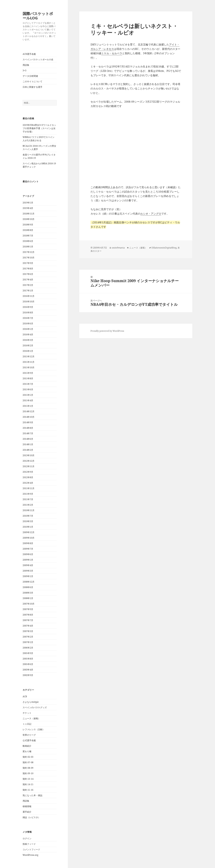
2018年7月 (28, 236)
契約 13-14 (28, 779)
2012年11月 (29, 466)
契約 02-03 (28, 757)
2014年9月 (28, 422)
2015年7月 (28, 384)
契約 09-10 (28, 773)
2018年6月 (28, 241)
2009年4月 (28, 565)
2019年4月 (28, 208)
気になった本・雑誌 (32, 795)
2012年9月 (28, 472)
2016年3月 (28, 340)
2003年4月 (28, 670)
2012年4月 (28, 483)
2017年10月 (29, 258)
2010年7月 (28, 516)
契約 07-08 (28, 762)
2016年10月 (29, 302)
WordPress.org (31, 855)
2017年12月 (29, 252)
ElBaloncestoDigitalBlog (164, 248)
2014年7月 (28, 433)
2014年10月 (29, 417)
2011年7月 (28, 499)
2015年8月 (28, 378)
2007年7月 (28, 620)
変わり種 (27, 751)
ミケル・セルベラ (112, 53)
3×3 (24, 70)
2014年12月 (29, 411)
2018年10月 (29, 219)
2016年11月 (29, 296)
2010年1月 (28, 527)
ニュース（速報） (31, 718)
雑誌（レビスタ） (31, 817)
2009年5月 (28, 560)
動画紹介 (27, 746)
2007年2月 (28, 637)
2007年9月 (28, 609)
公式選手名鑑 (29, 740)
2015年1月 (28, 406)
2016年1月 (28, 351)
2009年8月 (28, 543)
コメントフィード (31, 849)
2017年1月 (28, 291)
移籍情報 (27, 806)
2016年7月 (28, 318)
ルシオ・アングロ (151, 214)
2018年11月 (29, 214)
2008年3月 (28, 593)
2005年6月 (28, 664)
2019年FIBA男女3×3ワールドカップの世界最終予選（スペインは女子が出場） (39, 128)
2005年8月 (28, 659)
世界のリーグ (29, 735)
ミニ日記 (27, 724)
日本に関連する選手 (32, 87)
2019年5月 (28, 203)
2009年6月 (28, 554)
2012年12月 (29, 461)
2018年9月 (28, 225)
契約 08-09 (28, 768)
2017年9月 (28, 263)
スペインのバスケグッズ (35, 707)
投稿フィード (29, 844)
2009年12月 (29, 532)
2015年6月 (28, 389)
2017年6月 (28, 274)
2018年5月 (28, 247)
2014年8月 (28, 428)
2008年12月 (29, 582)
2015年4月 (28, 400)
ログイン (27, 838)
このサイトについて (32, 81)
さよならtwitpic (31, 702)
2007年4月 (28, 626)
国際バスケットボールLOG (38, 16)
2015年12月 (29, 356)
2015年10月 (29, 367)
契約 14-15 (28, 784)
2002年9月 (28, 675)
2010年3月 (28, 521)
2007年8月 (28, 615)
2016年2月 (28, 345)
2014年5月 (28, 444)
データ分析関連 (30, 76)
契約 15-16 (28, 790)
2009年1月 (28, 576)
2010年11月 (29, 510)
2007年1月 (28, 642)
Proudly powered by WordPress (107, 331)
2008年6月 (28, 587)
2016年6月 (28, 323)
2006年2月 (28, 648)
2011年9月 (28, 494)
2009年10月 (29, 538)
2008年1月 (28, 598)
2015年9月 (28, 373)
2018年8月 (28, 230)
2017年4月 (28, 280)
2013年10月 (29, 455)
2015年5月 (28, 395)
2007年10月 (29, 604)
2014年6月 (28, 439)
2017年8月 (28, 269)
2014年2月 (28, 450)
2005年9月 (28, 653)
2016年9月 (28, 307)
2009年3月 (28, 571)
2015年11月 (29, 362)
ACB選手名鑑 (29, 54)
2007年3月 (28, 631)
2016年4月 (28, 334)
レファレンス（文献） (34, 729)
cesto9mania (118, 248)
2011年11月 (29, 488)
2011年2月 (28, 505)
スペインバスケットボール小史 (38, 59)
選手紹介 (27, 812)
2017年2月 (28, 285)
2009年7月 (28, 549)
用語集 (26, 65)
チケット (27, 713)
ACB (25, 696)
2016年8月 (28, 313)
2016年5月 (28, 329)
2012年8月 (28, 477)
